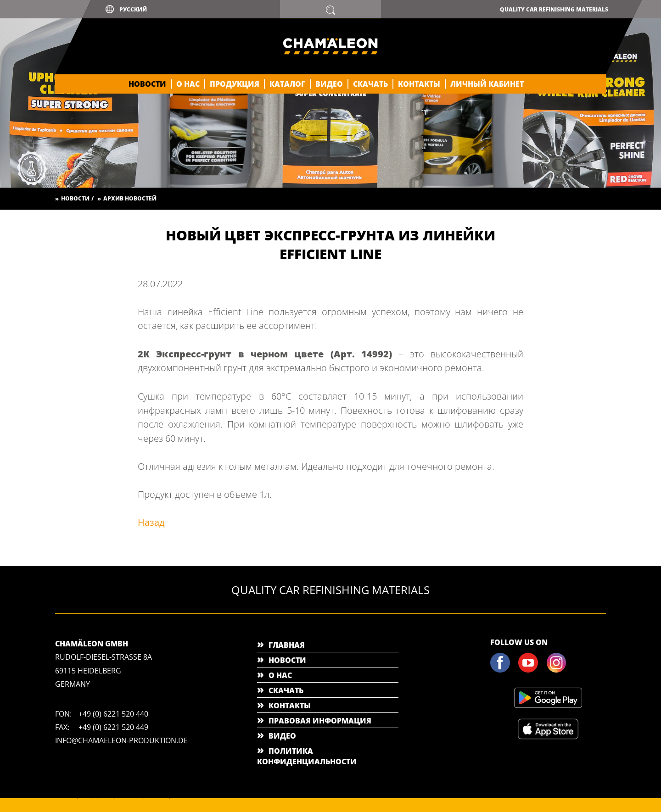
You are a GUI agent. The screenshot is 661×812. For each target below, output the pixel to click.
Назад (151, 522)
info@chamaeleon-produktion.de (121, 740)
